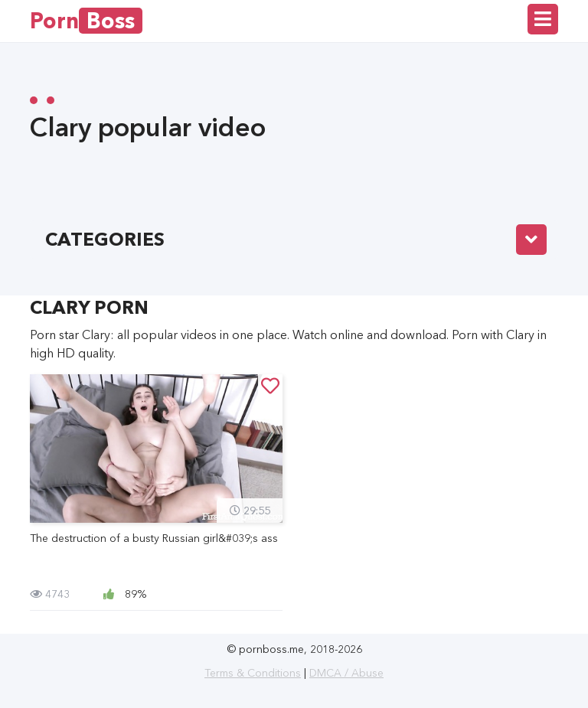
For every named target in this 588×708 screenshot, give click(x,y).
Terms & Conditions (253, 673)
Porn (86, 21)
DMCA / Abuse (346, 673)
